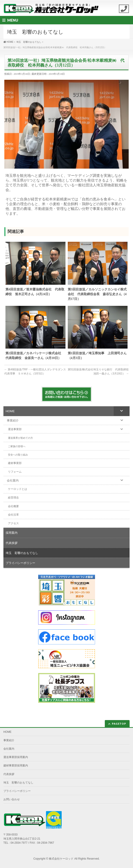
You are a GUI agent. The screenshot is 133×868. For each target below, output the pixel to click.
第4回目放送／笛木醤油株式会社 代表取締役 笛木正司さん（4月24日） (35, 292)
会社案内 (9, 749)
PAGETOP (119, 724)
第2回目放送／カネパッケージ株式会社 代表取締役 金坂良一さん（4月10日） (35, 356)
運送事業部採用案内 (16, 757)
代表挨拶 (9, 774)
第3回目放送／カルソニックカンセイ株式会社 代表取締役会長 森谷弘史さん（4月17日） (97, 294)
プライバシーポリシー (17, 791)
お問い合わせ (12, 799)
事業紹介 (9, 740)
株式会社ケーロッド (61, 859)
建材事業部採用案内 (16, 766)
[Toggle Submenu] (122, 411)
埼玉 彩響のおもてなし (18, 783)
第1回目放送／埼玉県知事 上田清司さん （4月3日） (98, 356)
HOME (8, 732)
